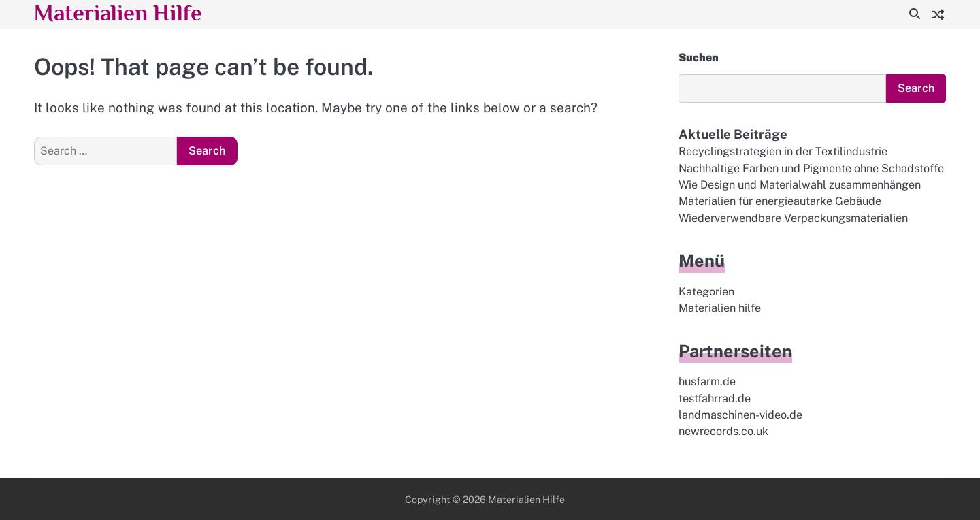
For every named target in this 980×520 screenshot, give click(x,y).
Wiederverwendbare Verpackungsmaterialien (793, 218)
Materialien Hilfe (120, 13)
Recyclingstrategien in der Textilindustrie (783, 151)
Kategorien (706, 292)
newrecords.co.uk (723, 432)
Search (916, 88)
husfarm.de (707, 382)
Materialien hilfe (720, 308)
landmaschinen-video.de (740, 415)
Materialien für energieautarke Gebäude (780, 201)
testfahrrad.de (715, 399)
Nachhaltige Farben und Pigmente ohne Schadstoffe (811, 168)
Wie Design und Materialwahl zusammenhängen (800, 185)
